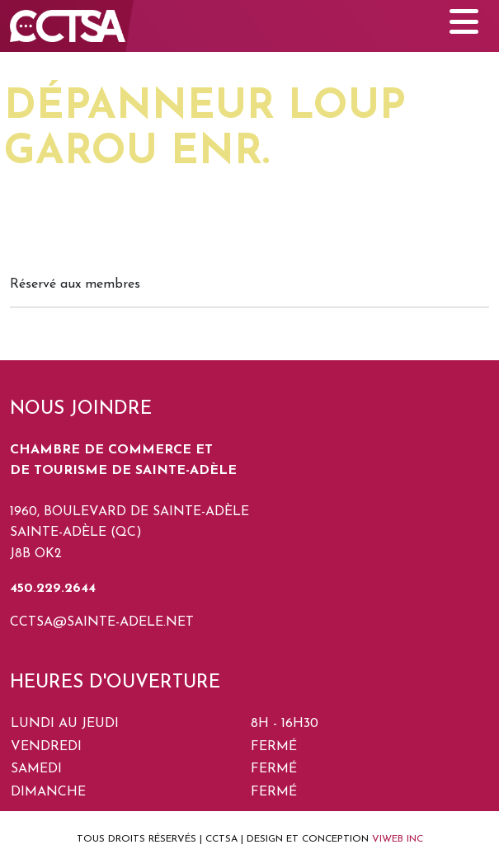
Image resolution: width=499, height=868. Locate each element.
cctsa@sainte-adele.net (102, 622)
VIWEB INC (398, 839)
